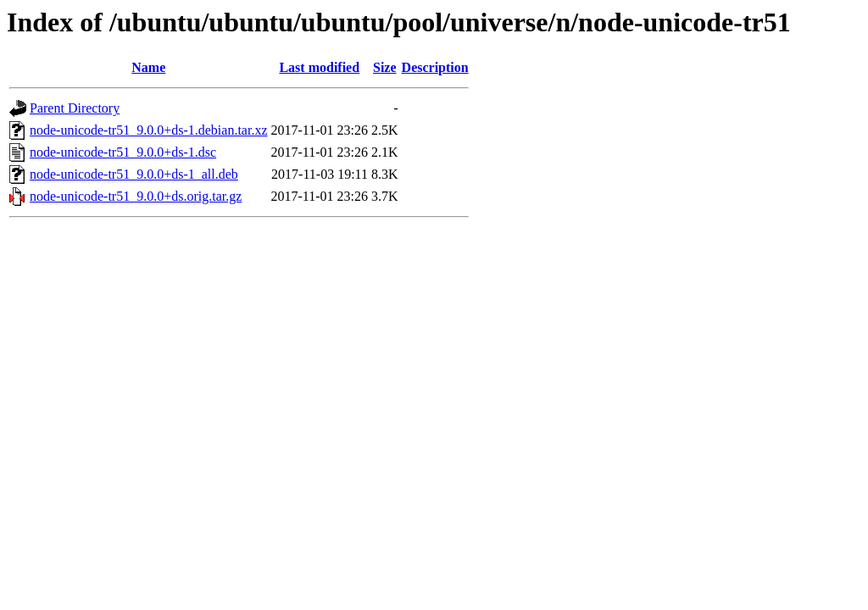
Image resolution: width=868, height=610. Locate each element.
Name (148, 67)
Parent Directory (75, 108)
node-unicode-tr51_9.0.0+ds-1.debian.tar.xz (149, 130)
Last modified (319, 67)
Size (385, 67)
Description (435, 67)
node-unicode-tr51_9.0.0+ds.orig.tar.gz (136, 196)
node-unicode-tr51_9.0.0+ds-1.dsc (123, 152)
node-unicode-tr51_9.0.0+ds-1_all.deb (134, 174)
